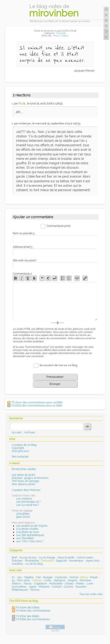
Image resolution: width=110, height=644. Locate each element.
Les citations (24, 499)
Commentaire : (23, 274)
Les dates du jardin (24, 475)
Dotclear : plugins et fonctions (30, 478)
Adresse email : (23, 247)
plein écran (23, 517)
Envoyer (55, 384)
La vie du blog (34, 564)
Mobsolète (56, 584)
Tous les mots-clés (91, 594)
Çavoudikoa (19, 587)
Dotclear (17, 561)
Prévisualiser (55, 377)
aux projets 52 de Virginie (32, 526)
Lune (90, 584)
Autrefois (17, 564)
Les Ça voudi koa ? (28, 505)
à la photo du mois (28, 532)
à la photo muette (27, 529)
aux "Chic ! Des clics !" (30, 541)
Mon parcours (20, 451)
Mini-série (23, 580)
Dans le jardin (66, 558)
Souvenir (81, 587)
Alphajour (59, 580)
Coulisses (61, 577)
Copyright (18, 448)
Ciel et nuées (85, 558)
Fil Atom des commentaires (33, 611)
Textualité (61, 33)
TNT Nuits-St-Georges (26, 481)
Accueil (17, 432)
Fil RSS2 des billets (28, 616)
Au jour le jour (28, 558)
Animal (74, 577)
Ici (13, 577)
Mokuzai (44, 587)
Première (85, 580)
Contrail (57, 587)
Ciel (38, 577)
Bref (14, 558)
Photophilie (32, 561)
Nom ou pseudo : (24, 233)
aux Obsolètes (25, 538)
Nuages (48, 577)
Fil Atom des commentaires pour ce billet (37, 402)
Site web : (25, 260)
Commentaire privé (58, 226)
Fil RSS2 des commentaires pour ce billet (37, 406)
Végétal (29, 577)
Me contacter (20, 457)
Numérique (76, 561)
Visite (48, 580)
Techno (35, 590)
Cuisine (68, 587)
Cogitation (40, 584)
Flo (20, 104)
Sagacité (61, 561)
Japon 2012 (92, 561)
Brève (57, 36)
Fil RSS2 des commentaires (33, 619)
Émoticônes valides (24, 469)
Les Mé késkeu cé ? (28, 502)
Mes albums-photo (24, 484)
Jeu (19, 577)
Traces (28, 584)
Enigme (73, 580)
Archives (30, 432)
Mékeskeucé (20, 590)
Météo (80, 584)
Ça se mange (47, 558)
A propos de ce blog (24, 445)
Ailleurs (16, 584)
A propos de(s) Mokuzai (26, 490)
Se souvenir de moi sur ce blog (58, 365)
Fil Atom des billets (28, 608)
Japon (33, 587)
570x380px (23, 514)
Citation (65, 36)
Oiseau (69, 584)
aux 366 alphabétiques (30, 535)
